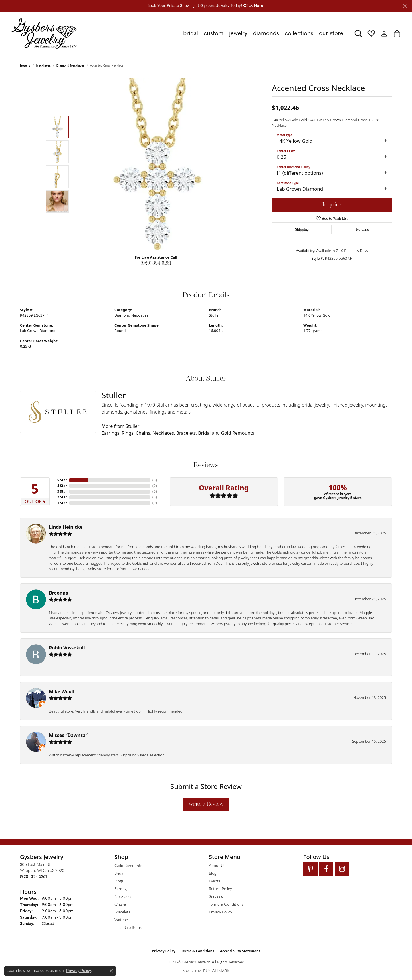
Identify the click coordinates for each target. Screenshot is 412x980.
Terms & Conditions (226, 905)
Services (216, 897)
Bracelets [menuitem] (122, 912)
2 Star (62, 497)
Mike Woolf (62, 691)
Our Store (331, 34)
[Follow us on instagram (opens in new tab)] (342, 869)
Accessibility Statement (240, 951)
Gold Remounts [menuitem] (128, 866)
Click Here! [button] (254, 6)
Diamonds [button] (266, 34)
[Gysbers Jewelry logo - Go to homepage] (44, 33)
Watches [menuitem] (122, 920)
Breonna (59, 593)
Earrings (111, 433)
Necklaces (44, 65)
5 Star (62, 480)
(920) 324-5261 (156, 263)
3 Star (62, 491)
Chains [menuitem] (121, 905)
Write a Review (206, 804)
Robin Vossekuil (67, 648)
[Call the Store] (33, 877)
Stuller (214, 315)
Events (215, 881)
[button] (358, 33)
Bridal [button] (191, 34)
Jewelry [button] (238, 34)
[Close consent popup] (111, 971)
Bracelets (186, 433)
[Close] (405, 6)
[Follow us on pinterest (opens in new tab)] (310, 869)
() (155, 480)
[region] (157, 164)
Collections (299, 34)
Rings (127, 433)
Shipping (302, 230)
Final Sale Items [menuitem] (128, 928)
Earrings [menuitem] (121, 889)
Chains (143, 433)
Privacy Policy (220, 912)
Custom (214, 34)
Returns (363, 230)
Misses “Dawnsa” (68, 735)
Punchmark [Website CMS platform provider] (216, 971)
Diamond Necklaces (70, 65)
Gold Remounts (237, 433)
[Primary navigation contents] (216, 33)
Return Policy (220, 889)
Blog (213, 874)
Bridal (204, 433)
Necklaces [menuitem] (123, 897)
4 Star (62, 486)
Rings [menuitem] (119, 881)
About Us (217, 866)
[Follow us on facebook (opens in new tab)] (326, 869)
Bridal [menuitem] (119, 874)
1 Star (62, 503)
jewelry (25, 65)
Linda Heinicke (66, 527)
